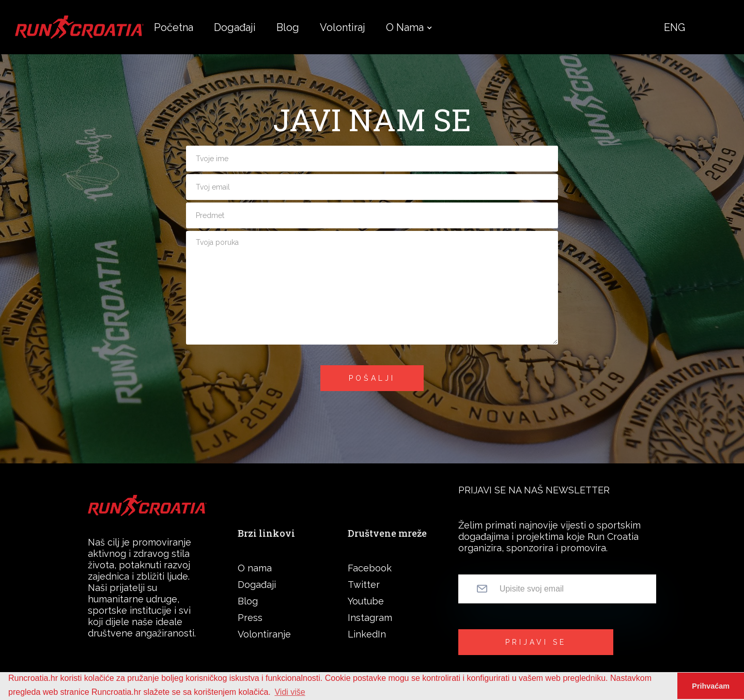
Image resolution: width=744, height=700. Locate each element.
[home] (79, 27)
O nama (405, 27)
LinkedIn (367, 634)
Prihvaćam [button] (711, 686)
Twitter (364, 585)
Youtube (366, 601)
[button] (405, 27)
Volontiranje (264, 634)
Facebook (370, 568)
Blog (248, 601)
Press (250, 618)
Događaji (257, 585)
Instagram (370, 618)
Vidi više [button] (290, 692)
